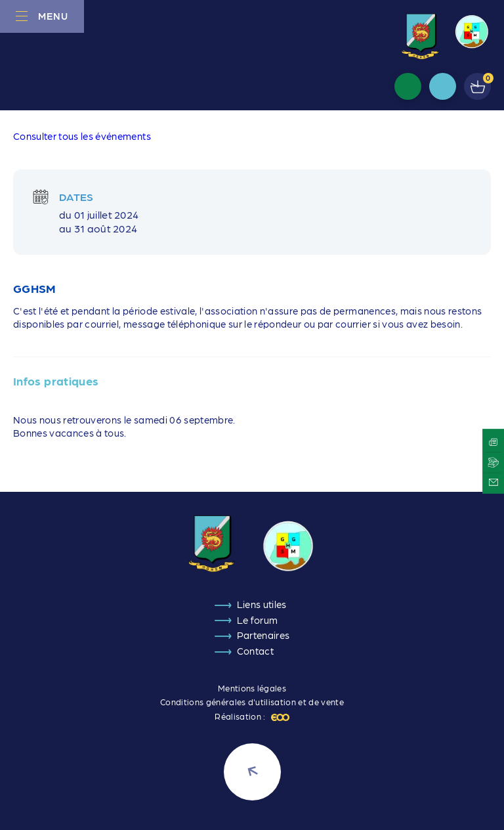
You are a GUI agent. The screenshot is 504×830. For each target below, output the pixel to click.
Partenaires (263, 635)
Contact (255, 651)
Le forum (258, 620)
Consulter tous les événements (82, 136)
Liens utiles (262, 604)
